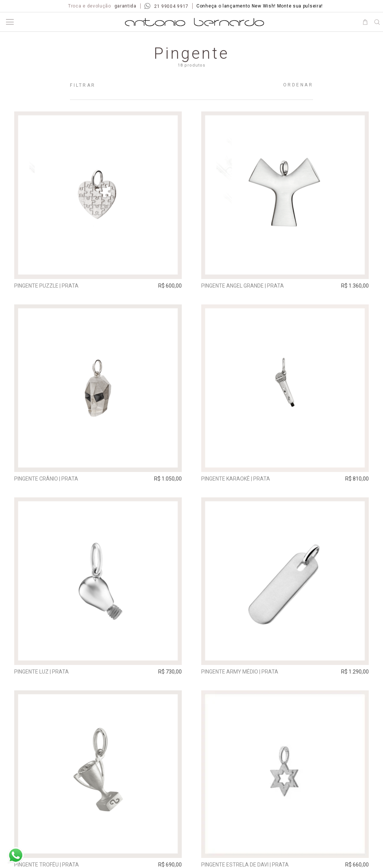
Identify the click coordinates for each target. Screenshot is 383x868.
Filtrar (83, 85)
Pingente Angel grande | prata (243, 286)
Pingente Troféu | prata (47, 865)
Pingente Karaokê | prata (236, 479)
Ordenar (298, 85)
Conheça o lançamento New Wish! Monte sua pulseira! (260, 6)
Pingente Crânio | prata (46, 479)
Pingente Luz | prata (42, 672)
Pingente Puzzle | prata (46, 286)
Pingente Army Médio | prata (240, 672)
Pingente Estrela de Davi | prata (245, 865)
